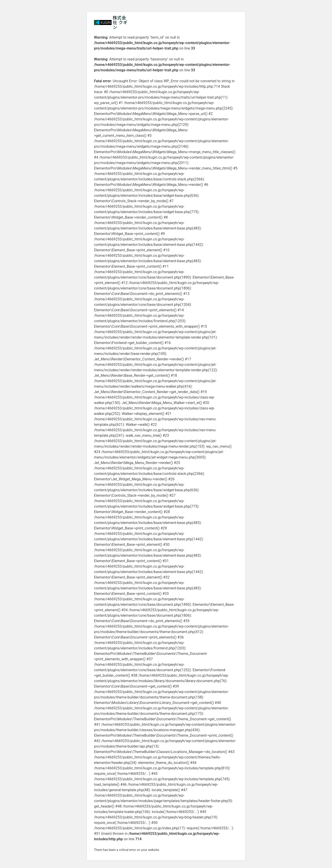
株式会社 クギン (120, 22)
